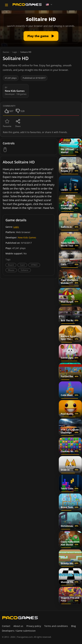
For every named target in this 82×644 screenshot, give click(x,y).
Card (22, 265)
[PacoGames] (20, 618)
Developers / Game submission (19, 631)
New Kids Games (27, 237)
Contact (6, 626)
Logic (16, 227)
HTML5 (34, 265)
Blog (73, 626)
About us (18, 626)
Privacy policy (34, 626)
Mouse (11, 270)
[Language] (49, 5)
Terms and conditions (56, 626)
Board (11, 265)
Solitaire (24, 270)
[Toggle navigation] (6, 5)
